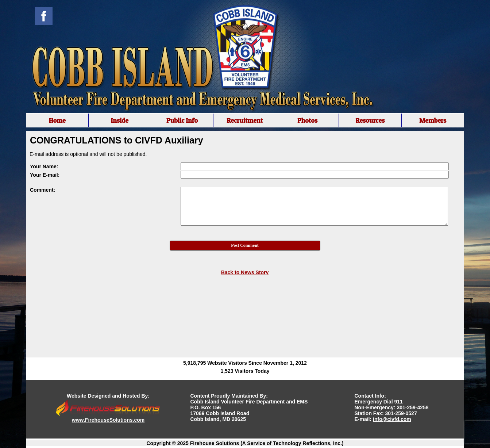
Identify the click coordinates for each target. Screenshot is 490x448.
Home (57, 120)
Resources (370, 120)
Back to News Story (245, 272)
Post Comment (245, 245)
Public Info (182, 120)
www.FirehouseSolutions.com (108, 420)
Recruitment (245, 120)
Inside (119, 120)
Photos (307, 120)
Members (433, 120)
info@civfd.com (392, 419)
